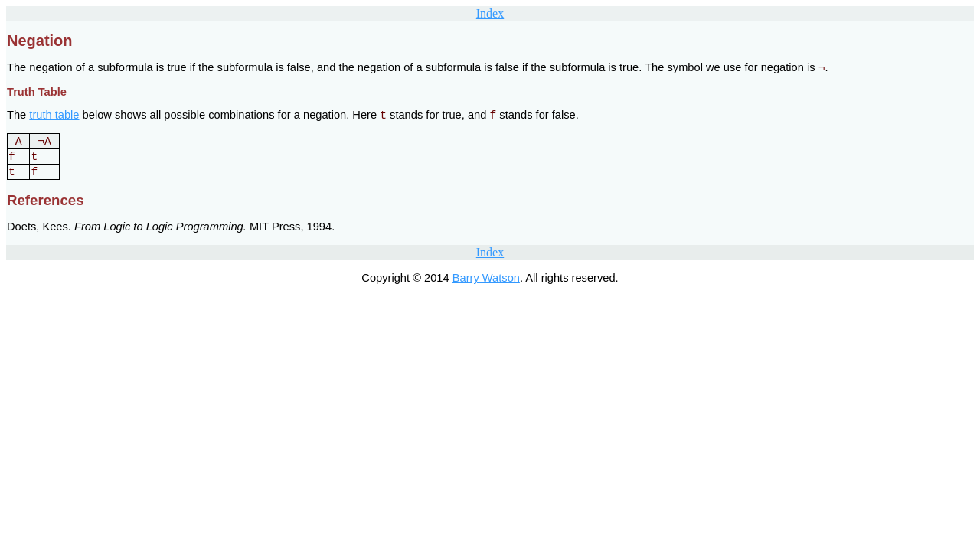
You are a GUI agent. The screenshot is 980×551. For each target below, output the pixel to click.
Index (490, 13)
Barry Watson (486, 278)
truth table (54, 115)
